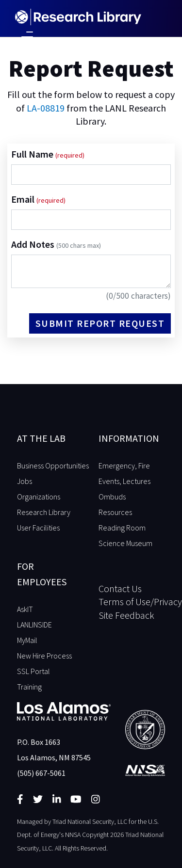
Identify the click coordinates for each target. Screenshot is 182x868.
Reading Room (122, 528)
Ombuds (112, 497)
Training (29, 687)
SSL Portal (33, 671)
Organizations (39, 497)
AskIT (25, 609)
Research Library (44, 512)
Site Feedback (126, 615)
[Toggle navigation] (27, 36)
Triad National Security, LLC (90, 821)
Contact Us (120, 588)
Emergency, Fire (124, 466)
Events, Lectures (124, 481)
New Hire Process (44, 656)
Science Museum (125, 543)
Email (24, 199)
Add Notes (56, 244)
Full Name (33, 154)
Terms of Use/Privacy (132, 602)
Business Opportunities (53, 466)
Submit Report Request (100, 323)
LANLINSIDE (34, 625)
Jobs (25, 481)
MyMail (27, 640)
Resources (115, 512)
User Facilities (38, 528)
